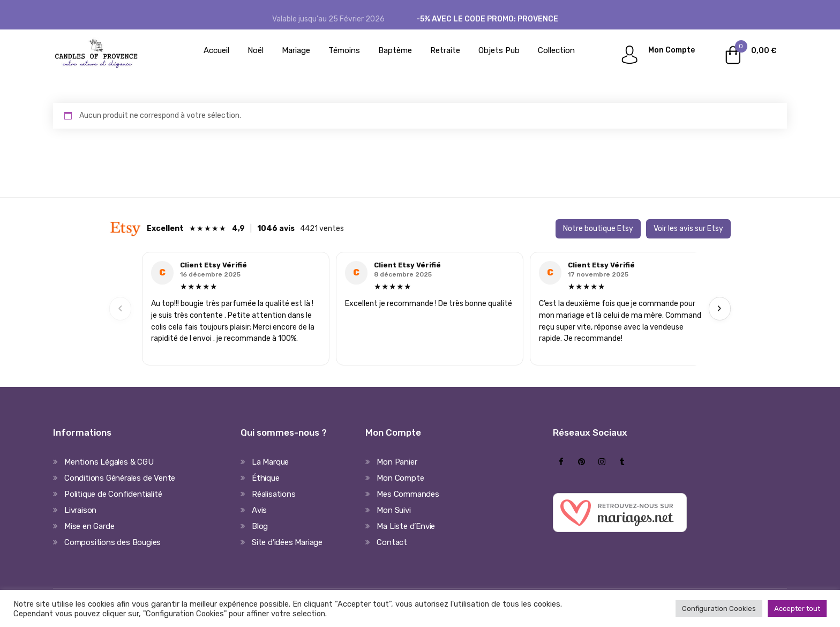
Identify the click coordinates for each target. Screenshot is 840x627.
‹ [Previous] (121, 308)
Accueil (216, 50)
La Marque (270, 462)
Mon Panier (397, 462)
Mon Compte (672, 50)
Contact (392, 542)
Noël (256, 50)
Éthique (266, 478)
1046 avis (276, 229)
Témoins (344, 50)
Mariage (296, 50)
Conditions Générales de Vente (120, 478)
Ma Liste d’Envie (406, 526)
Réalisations (274, 494)
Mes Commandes (408, 494)
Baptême (395, 50)
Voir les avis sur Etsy (688, 229)
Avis (259, 510)
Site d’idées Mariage (287, 542)
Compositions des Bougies (112, 542)
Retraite (445, 50)
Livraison (80, 510)
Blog (260, 526)
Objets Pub (499, 50)
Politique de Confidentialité (113, 494)
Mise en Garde (89, 526)
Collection (556, 50)
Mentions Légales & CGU (109, 462)
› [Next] (719, 308)
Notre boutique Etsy (598, 229)
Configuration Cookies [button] (719, 609)
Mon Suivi (393, 510)
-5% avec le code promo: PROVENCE (487, 19)
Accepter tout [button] (797, 609)
